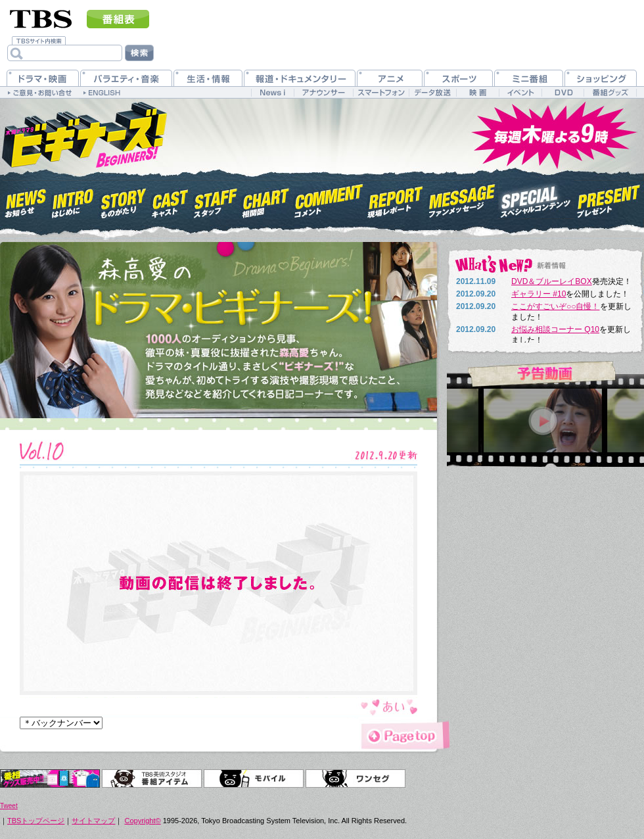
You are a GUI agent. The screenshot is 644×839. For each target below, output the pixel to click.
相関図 (266, 200)
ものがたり (123, 200)
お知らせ (26, 200)
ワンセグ (356, 779)
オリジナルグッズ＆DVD (50, 779)
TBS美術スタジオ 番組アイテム (152, 779)
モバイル (254, 779)
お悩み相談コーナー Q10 (555, 329)
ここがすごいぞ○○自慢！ (556, 306)
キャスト (170, 200)
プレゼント (609, 200)
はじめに (73, 200)
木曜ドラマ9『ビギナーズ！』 (83, 133)
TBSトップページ (36, 821)
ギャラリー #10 (539, 294)
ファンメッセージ (462, 200)
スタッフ (216, 200)
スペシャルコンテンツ (536, 200)
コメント (329, 200)
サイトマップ (93, 821)
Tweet (9, 806)
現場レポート (396, 200)
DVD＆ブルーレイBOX (552, 281)
